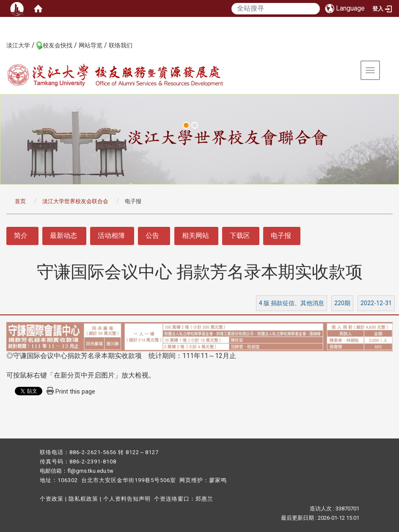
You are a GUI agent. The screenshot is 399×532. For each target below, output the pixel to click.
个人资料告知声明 (127, 499)
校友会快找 (58, 45)
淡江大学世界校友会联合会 (75, 201)
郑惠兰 (204, 499)
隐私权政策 (83, 499)
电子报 (281, 236)
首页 (20, 201)
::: (2, 45)
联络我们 (121, 45)
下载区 (240, 236)
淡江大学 (18, 45)
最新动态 (63, 236)
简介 (21, 236)
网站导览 (91, 45)
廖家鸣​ (218, 480)
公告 (152, 236)
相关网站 (195, 236)
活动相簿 (111, 236)
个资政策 (52, 499)
